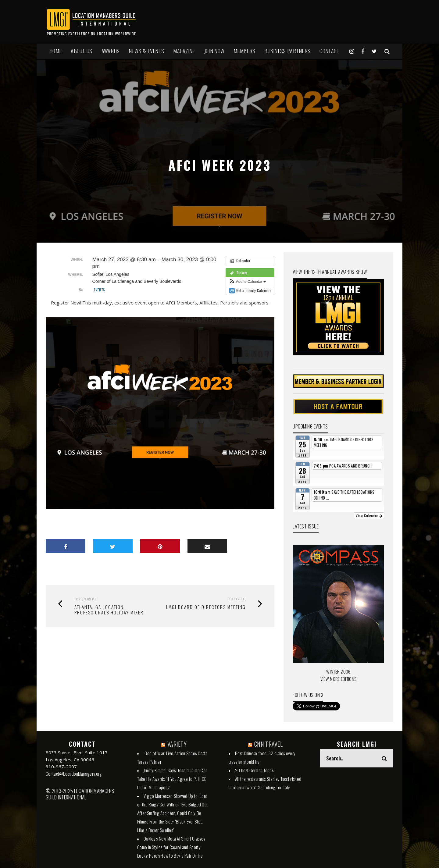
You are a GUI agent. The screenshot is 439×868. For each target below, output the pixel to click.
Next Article (237, 599)
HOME (55, 51)
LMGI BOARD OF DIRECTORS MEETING (206, 607)
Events (99, 290)
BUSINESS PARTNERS (287, 51)
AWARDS (111, 51)
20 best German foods (254, 770)
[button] (247, 282)
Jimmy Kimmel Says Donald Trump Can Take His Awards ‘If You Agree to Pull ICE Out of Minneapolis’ (172, 779)
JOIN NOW (214, 51)
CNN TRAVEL (268, 744)
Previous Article (85, 599)
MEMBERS (244, 51)
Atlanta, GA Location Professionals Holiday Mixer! (110, 610)
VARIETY (177, 744)
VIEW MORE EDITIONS (338, 679)
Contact (329, 51)
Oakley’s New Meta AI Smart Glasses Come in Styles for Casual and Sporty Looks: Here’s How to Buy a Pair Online (171, 847)
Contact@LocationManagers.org (74, 774)
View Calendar (369, 516)
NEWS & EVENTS (146, 51)
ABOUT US (81, 51)
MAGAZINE (184, 51)
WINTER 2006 (338, 671)
